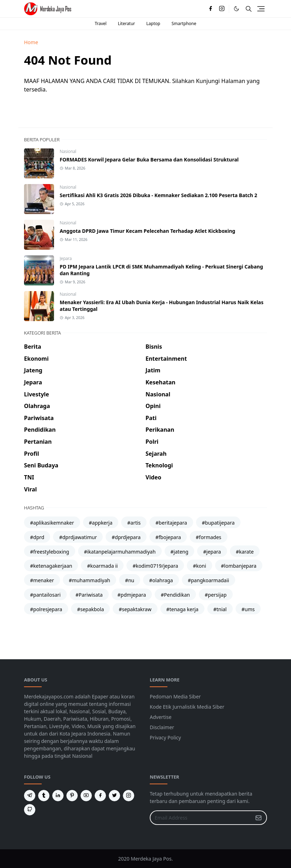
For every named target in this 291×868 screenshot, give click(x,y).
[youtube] (86, 796)
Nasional (68, 151)
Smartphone (184, 23)
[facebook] (210, 9)
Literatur (127, 23)
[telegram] (30, 796)
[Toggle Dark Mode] (236, 9)
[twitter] (114, 796)
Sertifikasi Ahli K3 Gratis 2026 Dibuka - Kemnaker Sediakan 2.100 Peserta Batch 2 (158, 195)
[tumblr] (44, 796)
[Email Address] (201, 818)
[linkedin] (58, 796)
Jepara (66, 258)
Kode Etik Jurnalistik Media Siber (187, 707)
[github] (30, 810)
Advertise (161, 717)
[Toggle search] (249, 9)
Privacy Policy (165, 737)
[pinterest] (72, 796)
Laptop (153, 23)
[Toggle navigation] (261, 9)
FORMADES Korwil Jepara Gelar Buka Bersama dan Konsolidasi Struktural (149, 160)
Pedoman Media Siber (175, 696)
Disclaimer (162, 727)
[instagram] (222, 9)
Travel (100, 23)
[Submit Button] (259, 818)
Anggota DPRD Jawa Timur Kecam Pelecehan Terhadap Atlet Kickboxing (147, 231)
